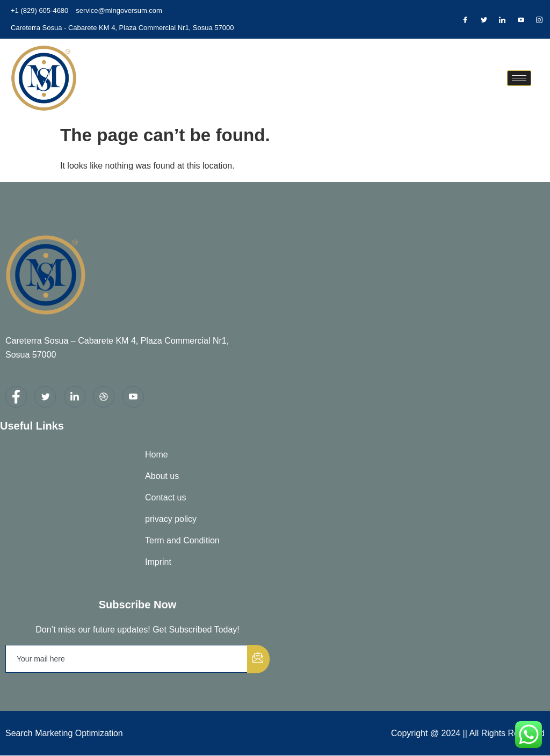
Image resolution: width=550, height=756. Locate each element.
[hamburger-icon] (519, 78)
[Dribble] (521, 20)
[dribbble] (104, 397)
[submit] (258, 659)
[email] (127, 659)
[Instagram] (539, 20)
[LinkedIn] (502, 20)
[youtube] (133, 397)
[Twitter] (484, 20)
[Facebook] (465, 20)
